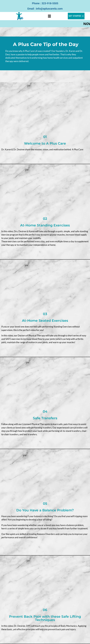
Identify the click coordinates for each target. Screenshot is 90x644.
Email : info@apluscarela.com (45, 9)
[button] (49, 16)
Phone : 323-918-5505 (45, 3)
